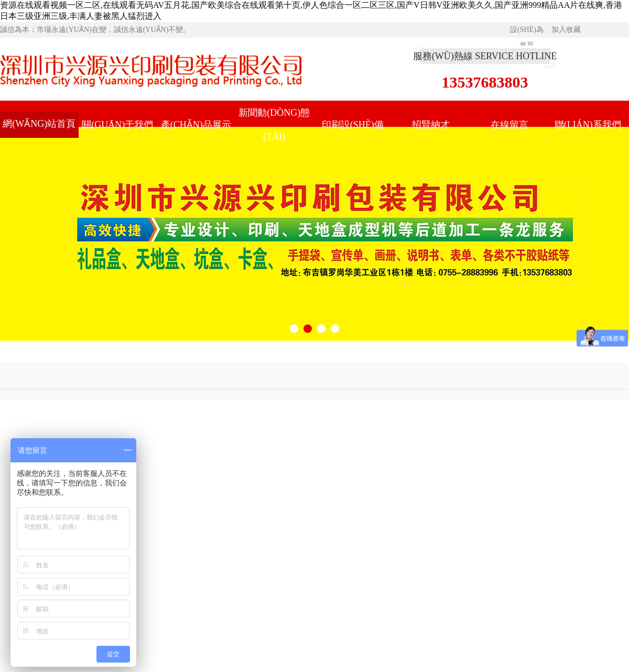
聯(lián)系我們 (588, 125)
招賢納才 (431, 125)
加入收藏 (566, 30)
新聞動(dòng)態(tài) (274, 125)
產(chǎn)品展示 (196, 125)
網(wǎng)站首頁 (39, 124)
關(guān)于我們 (117, 125)
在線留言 (509, 125)
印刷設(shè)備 (353, 125)
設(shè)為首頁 (527, 32)
